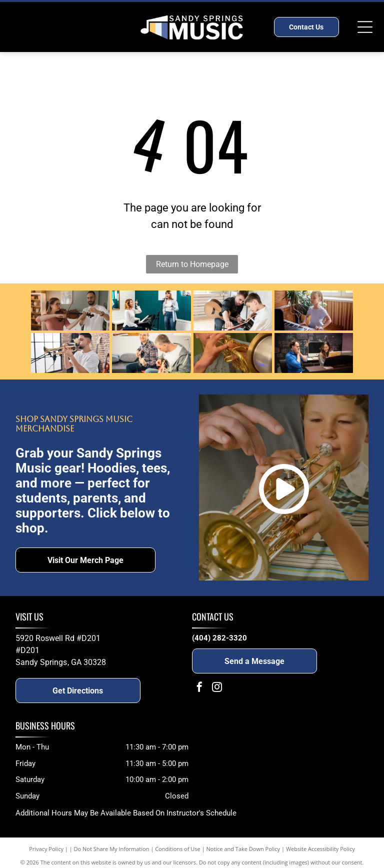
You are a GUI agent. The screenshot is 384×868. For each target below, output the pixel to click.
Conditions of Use (178, 849)
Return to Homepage (192, 264)
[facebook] (199, 688)
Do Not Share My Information (112, 849)
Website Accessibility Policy (320, 849)
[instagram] (217, 688)
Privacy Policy (46, 849)
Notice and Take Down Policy (243, 849)
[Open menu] (365, 27)
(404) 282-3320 (219, 638)
